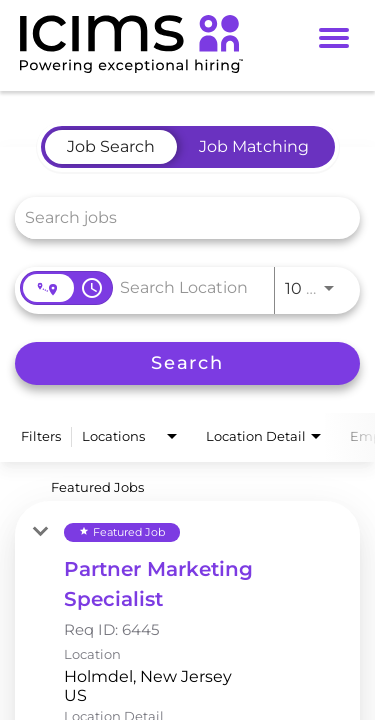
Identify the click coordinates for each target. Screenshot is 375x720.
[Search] (187, 363)
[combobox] (177, 217)
